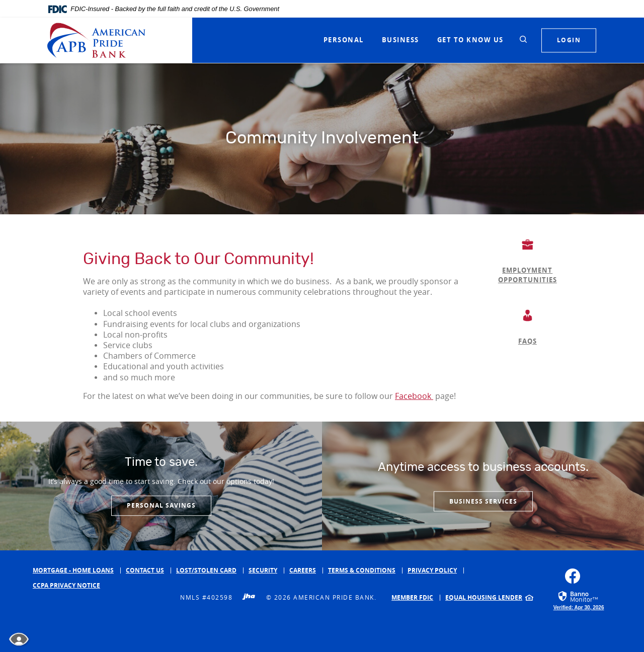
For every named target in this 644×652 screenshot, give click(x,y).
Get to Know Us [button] (470, 40)
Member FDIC (412, 597)
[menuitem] (416, 598)
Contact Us (145, 570)
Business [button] (400, 40)
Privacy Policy (432, 570)
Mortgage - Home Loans (73, 570)
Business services (483, 501)
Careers (303, 570)
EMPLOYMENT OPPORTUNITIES (528, 275)
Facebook (414, 396)
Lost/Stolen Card (206, 570)
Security (263, 570)
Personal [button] (344, 40)
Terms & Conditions (362, 570)
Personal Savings (161, 506)
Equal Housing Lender (484, 597)
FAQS (528, 341)
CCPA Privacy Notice (66, 585)
